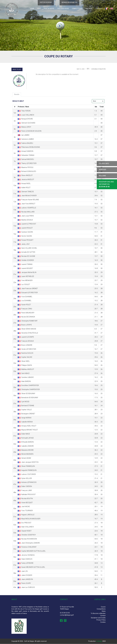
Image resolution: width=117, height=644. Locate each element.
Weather (102, 170)
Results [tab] (17, 94)
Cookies (103, 622)
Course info (104, 164)
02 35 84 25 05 (65, 613)
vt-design (99, 641)
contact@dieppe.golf (67, 615)
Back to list (17, 69)
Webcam (102, 176)
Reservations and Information (106, 184)
